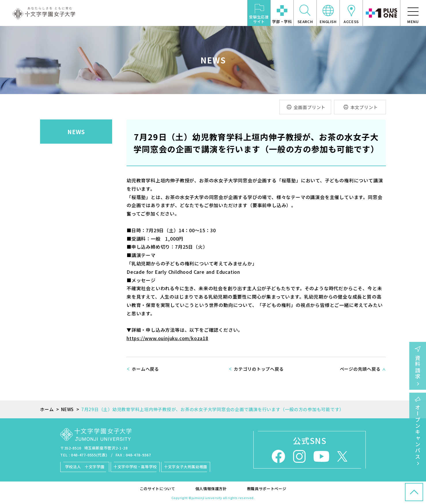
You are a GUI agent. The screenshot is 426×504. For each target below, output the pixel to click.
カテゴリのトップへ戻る (259, 369)
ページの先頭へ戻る (360, 369)
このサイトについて (158, 489)
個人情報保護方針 (211, 489)
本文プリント (364, 107)
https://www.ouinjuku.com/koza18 (167, 338)
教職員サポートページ (267, 489)
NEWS (76, 132)
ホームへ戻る (145, 369)
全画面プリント (310, 107)
